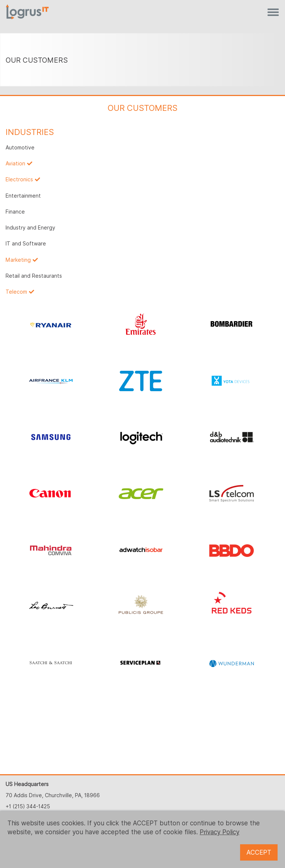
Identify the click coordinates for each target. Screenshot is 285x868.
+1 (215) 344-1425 (28, 806)
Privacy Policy (220, 832)
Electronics (19, 179)
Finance (15, 212)
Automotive (20, 148)
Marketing (18, 260)
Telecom (16, 292)
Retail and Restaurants (34, 276)
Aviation (15, 164)
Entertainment (23, 196)
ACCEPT (259, 852)
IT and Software (26, 244)
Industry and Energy (30, 228)
